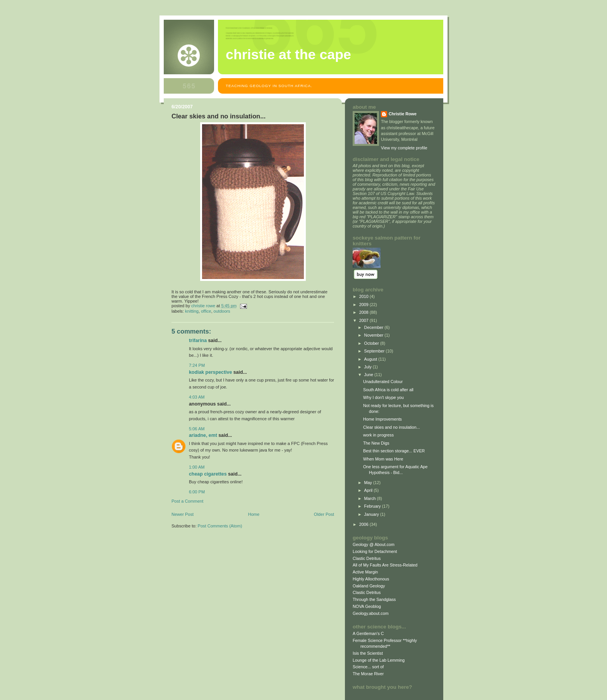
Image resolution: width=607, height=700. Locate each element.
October (372, 343)
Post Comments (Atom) (220, 526)
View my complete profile (404, 148)
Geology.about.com (371, 613)
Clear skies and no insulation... (392, 427)
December (375, 327)
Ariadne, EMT (203, 435)
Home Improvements (382, 419)
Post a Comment (187, 501)
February (373, 506)
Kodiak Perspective (210, 372)
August (371, 359)
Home (254, 514)
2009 (364, 305)
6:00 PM (197, 492)
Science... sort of (368, 667)
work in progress (378, 435)
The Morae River (368, 674)
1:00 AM (197, 467)
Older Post (324, 514)
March (371, 498)
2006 (364, 524)
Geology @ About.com (374, 544)
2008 (364, 312)
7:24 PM (197, 365)
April (369, 490)
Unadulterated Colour (383, 382)
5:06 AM (197, 429)
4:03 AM (197, 397)
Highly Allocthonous (371, 579)
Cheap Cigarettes (208, 474)
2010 (364, 296)
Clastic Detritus (367, 558)
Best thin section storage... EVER (394, 451)
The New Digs (376, 443)
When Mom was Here (383, 459)
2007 (364, 320)
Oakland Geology (369, 586)
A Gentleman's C (368, 633)
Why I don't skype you (383, 397)
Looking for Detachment (375, 551)
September (375, 351)
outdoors (222, 311)
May (369, 483)
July (369, 367)
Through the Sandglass (374, 599)
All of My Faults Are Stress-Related (385, 565)
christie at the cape (288, 55)
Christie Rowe (403, 114)
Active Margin (365, 572)
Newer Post (183, 514)
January (372, 514)
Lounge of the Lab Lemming (379, 660)
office (206, 311)
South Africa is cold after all (388, 390)
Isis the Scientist (368, 653)
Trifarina (198, 341)
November (375, 335)
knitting (192, 311)
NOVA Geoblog (367, 606)
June (369, 375)
